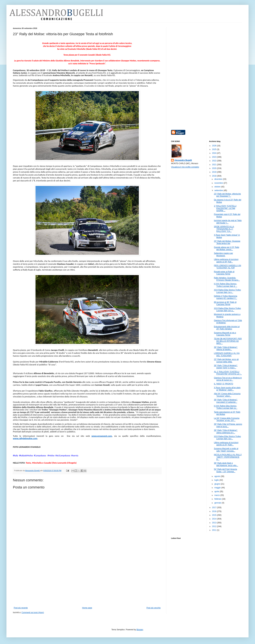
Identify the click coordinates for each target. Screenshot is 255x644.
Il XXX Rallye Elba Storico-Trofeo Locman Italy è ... (225, 285)
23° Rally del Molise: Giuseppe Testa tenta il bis (227, 242)
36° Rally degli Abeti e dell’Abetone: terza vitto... (226, 464)
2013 (214, 523)
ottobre (218, 187)
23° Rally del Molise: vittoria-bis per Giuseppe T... (227, 195)
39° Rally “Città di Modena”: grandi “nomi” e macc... (226, 367)
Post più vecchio (154, 608)
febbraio (218, 499)
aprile (217, 492)
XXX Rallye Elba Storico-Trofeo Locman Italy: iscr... (227, 438)
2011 (214, 530)
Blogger (140, 630)
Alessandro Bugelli (183, 160)
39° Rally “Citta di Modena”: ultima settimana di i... (226, 431)
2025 (214, 149)
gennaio (218, 503)
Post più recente (21, 608)
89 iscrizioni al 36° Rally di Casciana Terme (225, 303)
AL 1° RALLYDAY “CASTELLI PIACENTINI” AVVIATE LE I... (228, 373)
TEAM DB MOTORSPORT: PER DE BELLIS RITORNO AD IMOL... (228, 341)
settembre (219, 190)
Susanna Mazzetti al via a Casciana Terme (225, 334)
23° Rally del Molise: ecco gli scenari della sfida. (226, 361)
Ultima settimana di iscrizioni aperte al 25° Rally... (226, 444)
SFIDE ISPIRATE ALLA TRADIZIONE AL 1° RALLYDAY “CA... (224, 229)
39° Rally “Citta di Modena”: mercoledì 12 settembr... (226, 401)
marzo (217, 495)
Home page (87, 608)
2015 (214, 515)
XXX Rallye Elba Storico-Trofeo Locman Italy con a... (227, 309)
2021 (214, 165)
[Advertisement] (87, 582)
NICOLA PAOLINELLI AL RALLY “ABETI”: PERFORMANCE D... (228, 457)
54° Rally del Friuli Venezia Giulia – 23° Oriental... (225, 470)
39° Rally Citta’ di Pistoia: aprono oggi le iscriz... (228, 425)
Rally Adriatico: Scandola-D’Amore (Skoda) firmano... (227, 279)
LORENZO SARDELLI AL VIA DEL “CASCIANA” (227, 354)
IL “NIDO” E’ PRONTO (223, 384)
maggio (218, 488)
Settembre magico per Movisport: (223, 254)
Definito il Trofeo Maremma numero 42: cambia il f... (225, 297)
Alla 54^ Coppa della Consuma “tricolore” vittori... (227, 395)
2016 (214, 511)
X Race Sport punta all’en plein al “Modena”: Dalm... (227, 389)
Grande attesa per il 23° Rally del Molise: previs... (227, 248)
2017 (214, 508)
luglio (217, 480)
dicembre (219, 179)
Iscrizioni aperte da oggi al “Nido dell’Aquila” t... (228, 222)
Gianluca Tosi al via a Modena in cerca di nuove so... (228, 379)
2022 (214, 161)
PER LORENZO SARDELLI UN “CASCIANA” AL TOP (227, 267)
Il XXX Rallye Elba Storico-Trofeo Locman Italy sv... (226, 407)
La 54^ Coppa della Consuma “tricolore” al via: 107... (227, 419)
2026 (214, 146)
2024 (214, 153)
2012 (214, 526)
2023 (214, 157)
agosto (217, 476)
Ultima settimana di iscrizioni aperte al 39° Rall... (226, 261)
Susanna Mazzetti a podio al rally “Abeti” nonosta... (226, 450)
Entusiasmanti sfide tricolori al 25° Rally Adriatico (227, 328)
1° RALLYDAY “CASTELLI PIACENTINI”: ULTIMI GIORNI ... (225, 208)
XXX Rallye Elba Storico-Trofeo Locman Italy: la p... (227, 291)
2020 (214, 168)
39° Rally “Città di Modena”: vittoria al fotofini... (226, 348)
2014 (214, 519)
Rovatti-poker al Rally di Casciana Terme (224, 273)
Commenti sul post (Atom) (33, 613)
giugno (217, 484)
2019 (214, 172)
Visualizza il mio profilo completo (185, 167)
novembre (219, 183)
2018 (214, 176)
